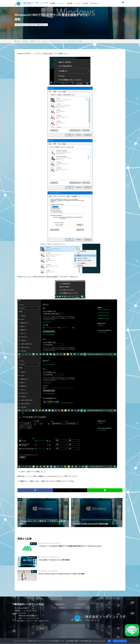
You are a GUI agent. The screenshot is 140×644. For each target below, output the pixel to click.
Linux (35, 571)
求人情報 (85, 3)
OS (45, 25)
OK (109, 641)
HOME (18, 41)
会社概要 (52, 3)
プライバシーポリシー (120, 641)
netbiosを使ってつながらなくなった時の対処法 (57, 560)
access (42, 629)
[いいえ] (138, 641)
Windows (41, 25)
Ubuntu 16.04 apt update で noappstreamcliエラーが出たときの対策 (65, 574)
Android (34, 544)
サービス (61, 3)
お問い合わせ (94, 3)
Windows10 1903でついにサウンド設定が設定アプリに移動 (66, 41)
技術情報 (70, 3)
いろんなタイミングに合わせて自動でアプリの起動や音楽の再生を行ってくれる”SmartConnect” (76, 546)
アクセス (77, 3)
